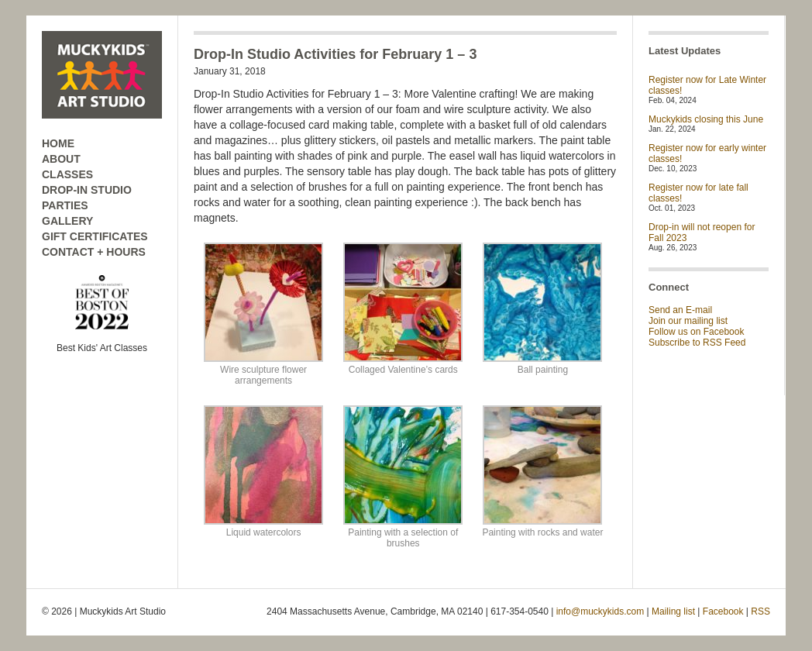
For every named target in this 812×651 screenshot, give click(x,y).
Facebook (723, 611)
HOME (58, 143)
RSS (760, 611)
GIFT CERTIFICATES (95, 236)
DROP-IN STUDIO (87, 190)
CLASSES (67, 174)
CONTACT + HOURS (94, 252)
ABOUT (61, 159)
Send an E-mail (680, 310)
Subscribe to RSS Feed (697, 343)
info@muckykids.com (600, 611)
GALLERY (67, 221)
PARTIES (65, 205)
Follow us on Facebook (696, 332)
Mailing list (673, 611)
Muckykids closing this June (706, 119)
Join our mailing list (688, 321)
